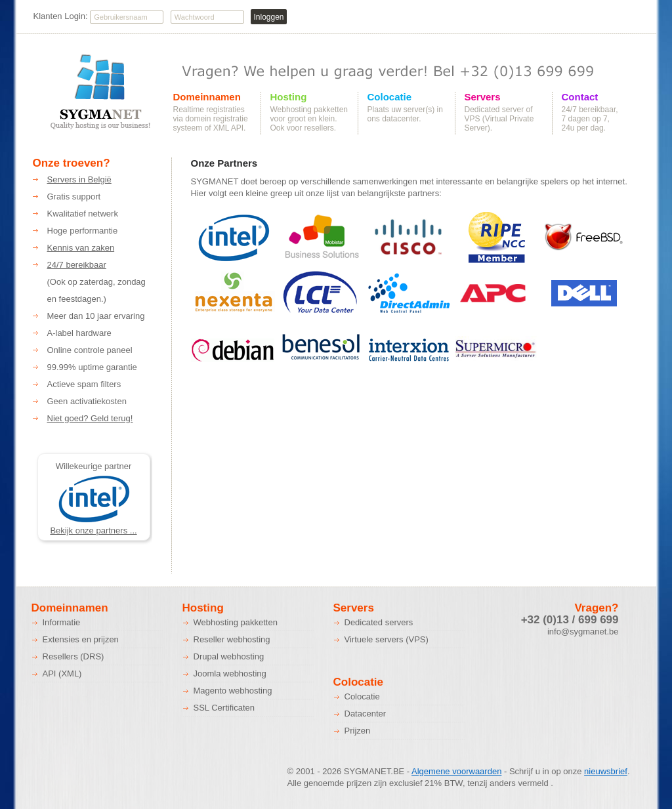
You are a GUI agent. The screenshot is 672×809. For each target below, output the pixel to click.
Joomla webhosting (230, 674)
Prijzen (358, 731)
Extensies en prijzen (81, 639)
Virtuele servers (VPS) (387, 639)
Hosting (289, 97)
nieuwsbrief (606, 771)
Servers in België (79, 179)
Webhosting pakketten (236, 622)
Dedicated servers (379, 622)
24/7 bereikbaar (77, 265)
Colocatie (390, 97)
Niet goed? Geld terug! (90, 418)
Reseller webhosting (232, 639)
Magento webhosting (233, 691)
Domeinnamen (207, 97)
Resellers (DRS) (73, 656)
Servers (483, 97)
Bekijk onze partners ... (93, 530)
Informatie (62, 622)
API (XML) (62, 674)
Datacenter (366, 714)
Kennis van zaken (81, 248)
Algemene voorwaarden (456, 771)
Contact (580, 97)
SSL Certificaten (224, 708)
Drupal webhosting (229, 656)
